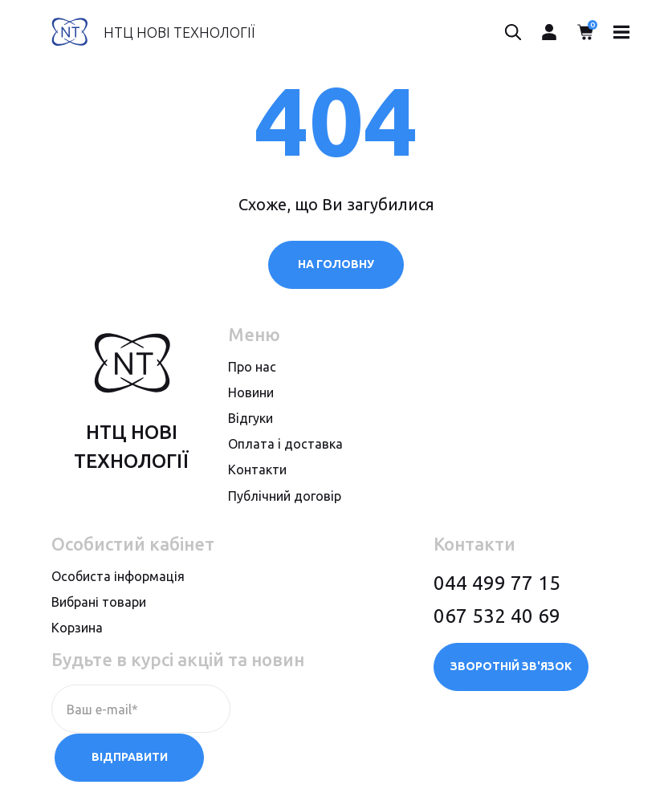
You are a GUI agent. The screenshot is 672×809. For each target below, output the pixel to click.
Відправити (311, 709)
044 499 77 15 (497, 583)
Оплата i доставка (285, 445)
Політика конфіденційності (131, 779)
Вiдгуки (250, 419)
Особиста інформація (118, 576)
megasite (595, 779)
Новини (251, 393)
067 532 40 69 (497, 616)
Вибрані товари (99, 603)
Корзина (77, 628)
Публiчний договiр (285, 496)
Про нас (252, 367)
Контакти (257, 470)
